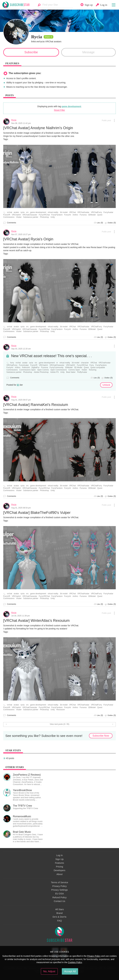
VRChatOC (71, 365)
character (85, 363)
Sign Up (60, 859)
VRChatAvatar (83, 212)
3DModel (92, 215)
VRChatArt (16, 215)
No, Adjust (49, 971)
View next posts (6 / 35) (59, 724)
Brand (59, 913)
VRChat (73, 212)
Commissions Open (28, 370)
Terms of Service (59, 882)
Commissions (9, 217)
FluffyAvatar (82, 372)
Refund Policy (59, 897)
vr (57, 363)
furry (12, 363)
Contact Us (59, 901)
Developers (59, 870)
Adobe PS (54, 372)
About (60, 874)
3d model (64, 212)
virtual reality (53, 212)
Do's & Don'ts (60, 917)
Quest (100, 215)
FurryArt (68, 215)
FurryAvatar (108, 212)
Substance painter (31, 217)
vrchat (10, 212)
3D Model (78, 368)
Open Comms (43, 370)
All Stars (59, 909)
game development (71, 106)
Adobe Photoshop (41, 372)
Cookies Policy (75, 962)
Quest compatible (98, 368)
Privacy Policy (59, 886)
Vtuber (19, 217)
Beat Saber (71, 372)
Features (60, 863)
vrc (27, 212)
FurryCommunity (56, 368)
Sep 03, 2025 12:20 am (21, 349)
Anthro (75, 215)
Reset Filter (60, 110)
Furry (92, 365)
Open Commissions (59, 370)
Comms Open (74, 370)
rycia (22, 212)
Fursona (83, 215)
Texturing (92, 370)
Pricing (59, 867)
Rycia (14, 120)
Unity (53, 217)
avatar (16, 212)
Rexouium (61, 710)
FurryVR (7, 215)
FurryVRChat (44, 215)
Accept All (70, 971)
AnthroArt (26, 368)
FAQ (59, 921)
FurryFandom (57, 215)
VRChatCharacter (30, 215)
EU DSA (59, 894)
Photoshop (44, 217)
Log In (59, 855)
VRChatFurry (96, 212)
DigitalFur (35, 368)
